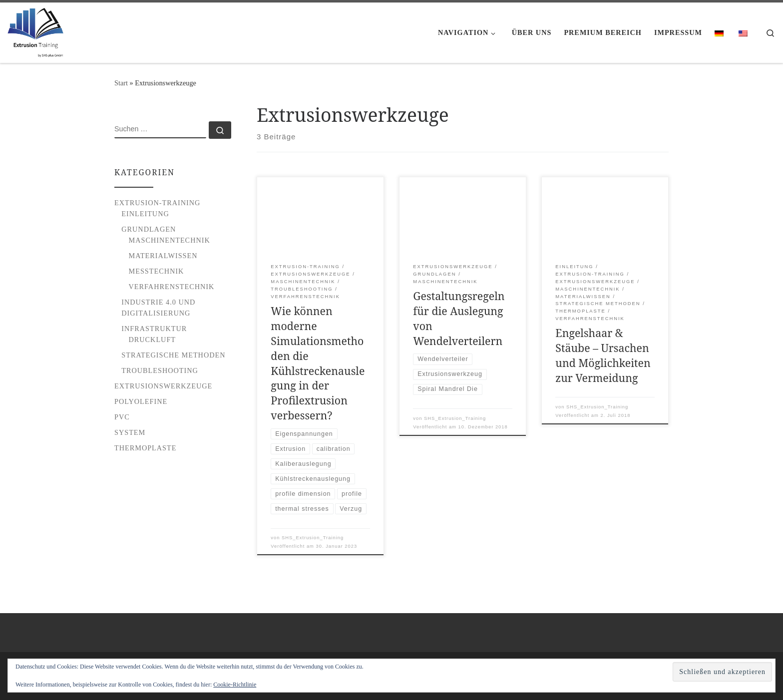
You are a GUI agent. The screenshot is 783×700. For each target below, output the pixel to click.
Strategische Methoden (173, 355)
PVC (122, 417)
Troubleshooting (160, 370)
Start (121, 83)
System (130, 432)
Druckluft (153, 340)
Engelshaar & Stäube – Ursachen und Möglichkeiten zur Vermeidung (603, 355)
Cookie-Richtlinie (235, 685)
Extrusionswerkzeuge (163, 386)
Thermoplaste (145, 448)
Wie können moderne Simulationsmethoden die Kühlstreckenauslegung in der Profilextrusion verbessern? (318, 363)
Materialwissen (163, 256)
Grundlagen (149, 229)
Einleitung (145, 214)
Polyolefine (141, 401)
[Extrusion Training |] (35, 31)
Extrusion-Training (157, 203)
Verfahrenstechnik (172, 287)
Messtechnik (157, 271)
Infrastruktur (154, 329)
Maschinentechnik (170, 240)
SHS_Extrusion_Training (313, 538)
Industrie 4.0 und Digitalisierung (158, 308)
